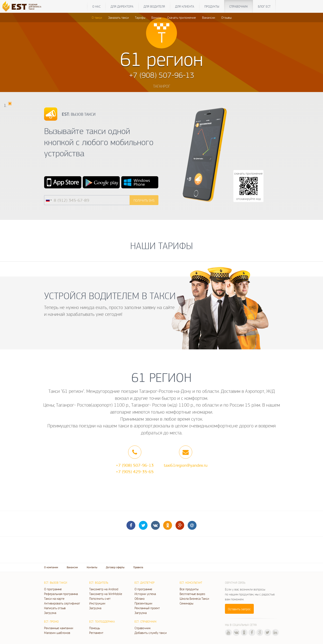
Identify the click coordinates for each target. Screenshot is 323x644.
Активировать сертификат (62, 603)
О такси (97, 17)
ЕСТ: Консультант (191, 583)
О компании (51, 567)
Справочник (239, 6)
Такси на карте (54, 598)
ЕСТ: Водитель (99, 583)
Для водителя (154, 6)
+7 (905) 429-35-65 (135, 471)
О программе (53, 589)
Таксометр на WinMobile (106, 594)
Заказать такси (118, 17)
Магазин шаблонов (57, 633)
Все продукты (189, 589)
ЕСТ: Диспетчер (145, 583)
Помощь (95, 628)
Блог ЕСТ (264, 6)
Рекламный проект (147, 608)
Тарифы (140, 17)
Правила (138, 567)
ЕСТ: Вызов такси (56, 583)
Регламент (96, 633)
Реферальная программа (61, 594)
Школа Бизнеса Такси (194, 598)
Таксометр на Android (104, 589)
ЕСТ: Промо (51, 622)
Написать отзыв (55, 608)
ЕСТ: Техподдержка (102, 622)
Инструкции (97, 603)
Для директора (122, 6)
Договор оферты (115, 567)
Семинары (186, 603)
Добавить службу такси (151, 633)
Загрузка (50, 613)
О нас (96, 6)
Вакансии (209, 17)
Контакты (92, 567)
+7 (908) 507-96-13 (135, 465)
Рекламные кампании (59, 628)
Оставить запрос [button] (239, 609)
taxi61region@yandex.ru (186, 465)
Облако (140, 598)
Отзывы (226, 17)
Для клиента (185, 6)
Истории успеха (145, 594)
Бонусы (156, 17)
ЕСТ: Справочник (146, 622)
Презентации (143, 603)
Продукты (212, 6)
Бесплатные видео (192, 594)
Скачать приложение (182, 17)
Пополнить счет (100, 598)
